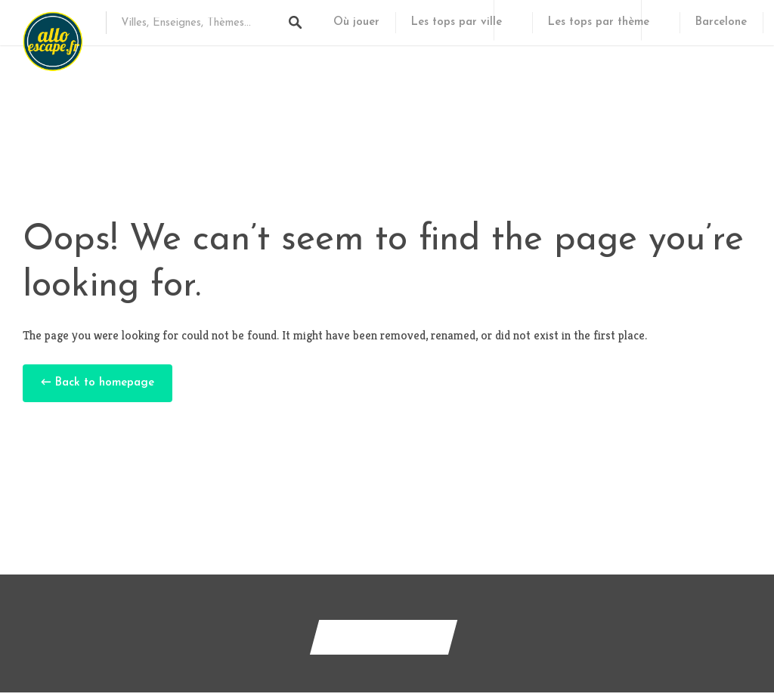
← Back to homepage (98, 383)
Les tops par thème (599, 22)
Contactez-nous (384, 637)
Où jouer (356, 22)
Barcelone (721, 22)
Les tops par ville (457, 22)
